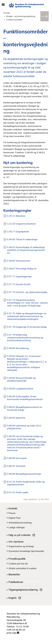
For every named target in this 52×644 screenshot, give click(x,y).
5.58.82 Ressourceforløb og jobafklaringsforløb (21, 379)
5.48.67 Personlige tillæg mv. (22, 269)
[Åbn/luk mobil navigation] (3, 5)
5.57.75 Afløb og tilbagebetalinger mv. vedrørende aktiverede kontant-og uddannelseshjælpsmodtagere (27, 316)
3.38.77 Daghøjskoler (18, 231)
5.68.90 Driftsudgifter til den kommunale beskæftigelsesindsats (25, 398)
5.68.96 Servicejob (17, 458)
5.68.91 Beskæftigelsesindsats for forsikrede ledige (25, 408)
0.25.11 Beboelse (16, 216)
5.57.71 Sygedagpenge (19, 276)
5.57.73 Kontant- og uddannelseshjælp (27, 292)
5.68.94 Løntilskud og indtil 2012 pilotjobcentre (24, 427)
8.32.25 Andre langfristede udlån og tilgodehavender (26, 483)
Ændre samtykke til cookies (23, 568)
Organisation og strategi (21, 546)
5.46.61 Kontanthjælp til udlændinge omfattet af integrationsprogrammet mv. (26, 250)
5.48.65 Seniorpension (19, 261)
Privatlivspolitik (17, 559)
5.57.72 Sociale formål (19, 284)
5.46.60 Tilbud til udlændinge (22, 239)
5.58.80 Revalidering (18, 348)
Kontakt (13, 508)
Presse (12, 513)
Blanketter (14, 574)
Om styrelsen (16, 542)
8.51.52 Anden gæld (18, 492)
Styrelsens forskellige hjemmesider (26, 551)
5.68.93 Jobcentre (16, 418)
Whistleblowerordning (20, 523)
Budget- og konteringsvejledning (21, 16)
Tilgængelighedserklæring (26, 590)
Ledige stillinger (17, 527)
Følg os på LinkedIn (22, 535)
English (15, 598)
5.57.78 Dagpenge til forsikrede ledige (27, 327)
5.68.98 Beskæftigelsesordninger (24, 474)
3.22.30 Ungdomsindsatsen (22, 224)
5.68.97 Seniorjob (16, 466)
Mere (44, 16)
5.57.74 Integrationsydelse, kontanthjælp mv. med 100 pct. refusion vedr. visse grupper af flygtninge (27, 303)
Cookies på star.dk (18, 564)
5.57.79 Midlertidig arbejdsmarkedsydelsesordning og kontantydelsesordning (25, 337)
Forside (7, 13)
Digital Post (14, 518)
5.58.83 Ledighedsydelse (20, 389)
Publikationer (16, 582)
